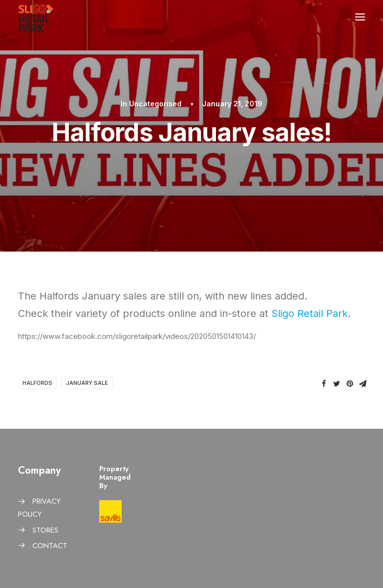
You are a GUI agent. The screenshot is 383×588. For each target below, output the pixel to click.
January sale (87, 383)
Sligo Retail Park (309, 313)
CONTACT (50, 546)
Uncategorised (155, 104)
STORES (45, 530)
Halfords (37, 383)
